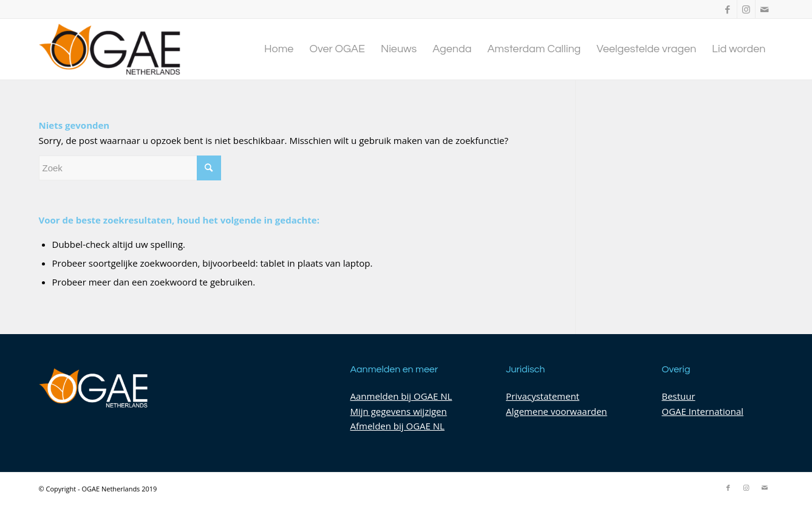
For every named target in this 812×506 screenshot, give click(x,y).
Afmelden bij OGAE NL (397, 426)
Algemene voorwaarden (557, 411)
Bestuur (679, 396)
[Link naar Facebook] (728, 9)
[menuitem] (279, 49)
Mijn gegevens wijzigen (399, 411)
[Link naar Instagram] (746, 9)
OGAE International (703, 411)
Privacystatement (543, 396)
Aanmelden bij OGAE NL (401, 396)
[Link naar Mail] (765, 9)
